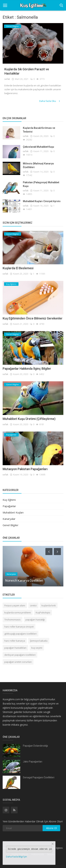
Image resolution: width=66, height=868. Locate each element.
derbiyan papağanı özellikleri (20, 655)
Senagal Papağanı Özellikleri (39, 777)
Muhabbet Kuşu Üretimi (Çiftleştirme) (29, 419)
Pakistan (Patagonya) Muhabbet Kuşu (41, 184)
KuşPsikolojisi (43, 612)
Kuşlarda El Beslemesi (18, 268)
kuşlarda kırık (49, 605)
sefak (7, 79)
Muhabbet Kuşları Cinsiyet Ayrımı (42, 201)
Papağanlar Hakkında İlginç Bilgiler (27, 369)
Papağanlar (9, 506)
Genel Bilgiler (11, 525)
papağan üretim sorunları (18, 662)
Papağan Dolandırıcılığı (35, 746)
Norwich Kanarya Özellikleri (24, 581)
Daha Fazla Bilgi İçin (16, 857)
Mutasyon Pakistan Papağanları (25, 469)
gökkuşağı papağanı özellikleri (21, 634)
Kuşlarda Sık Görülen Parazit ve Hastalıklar (27, 71)
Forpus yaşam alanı (15, 605)
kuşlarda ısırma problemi (18, 612)
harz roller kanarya (15, 641)
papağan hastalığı (35, 620)
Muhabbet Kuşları (13, 512)
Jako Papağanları (33, 762)
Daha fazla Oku (50, 101)
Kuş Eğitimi (9, 500)
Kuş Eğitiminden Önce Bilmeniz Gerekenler (33, 318)
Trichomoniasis (12, 620)
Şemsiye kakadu (39, 641)
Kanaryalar (9, 519)
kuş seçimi (37, 648)
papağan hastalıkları (15, 648)
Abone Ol (51, 828)
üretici (33, 605)
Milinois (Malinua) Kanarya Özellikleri (38, 165)
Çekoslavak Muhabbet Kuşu (38, 147)
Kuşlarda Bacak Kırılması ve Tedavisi (39, 130)
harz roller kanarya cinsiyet (19, 627)
